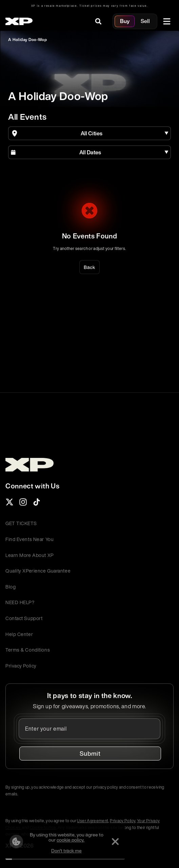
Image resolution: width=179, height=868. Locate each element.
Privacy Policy (21, 666)
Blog (11, 587)
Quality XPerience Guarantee (38, 571)
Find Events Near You (29, 539)
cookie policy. (71, 840)
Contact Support (24, 618)
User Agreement (93, 821)
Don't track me (66, 851)
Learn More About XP (30, 555)
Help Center (19, 634)
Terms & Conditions (28, 650)
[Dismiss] (115, 842)
